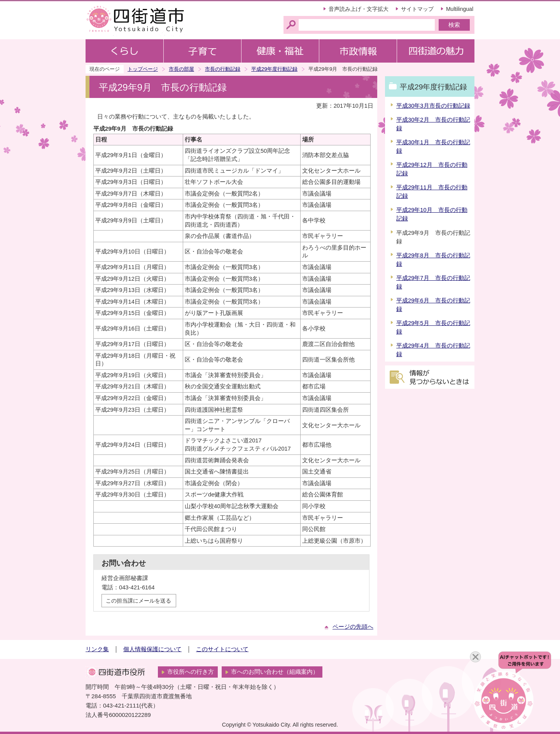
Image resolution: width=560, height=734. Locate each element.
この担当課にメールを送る (138, 601)
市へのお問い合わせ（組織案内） (275, 672)
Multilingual (460, 9)
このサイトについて (222, 649)
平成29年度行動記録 (274, 69)
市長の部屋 (181, 69)
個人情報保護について (152, 649)
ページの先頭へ (353, 627)
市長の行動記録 (223, 69)
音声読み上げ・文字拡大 (359, 9)
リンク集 (97, 649)
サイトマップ (417, 9)
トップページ (143, 69)
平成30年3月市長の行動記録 (433, 106)
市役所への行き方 (191, 672)
